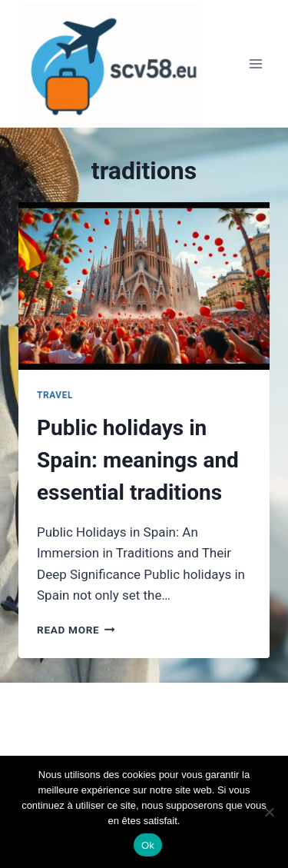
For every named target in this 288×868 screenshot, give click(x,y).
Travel (55, 395)
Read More (76, 630)
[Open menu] (255, 64)
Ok (148, 845)
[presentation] (144, 286)
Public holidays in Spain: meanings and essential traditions (138, 460)
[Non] (269, 812)
